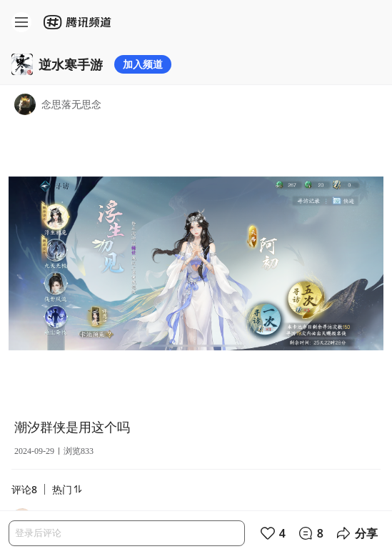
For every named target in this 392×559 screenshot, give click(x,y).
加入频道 (143, 64)
